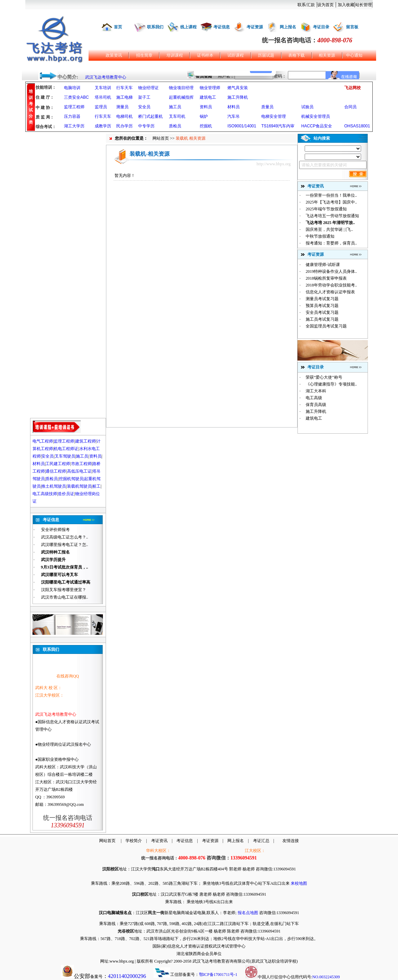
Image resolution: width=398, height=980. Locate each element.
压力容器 (72, 116)
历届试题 (266, 55)
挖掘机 (206, 126)
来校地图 (299, 883)
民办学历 (124, 126)
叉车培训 (103, 88)
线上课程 (188, 27)
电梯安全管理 (274, 116)
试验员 (307, 107)
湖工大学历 (74, 126)
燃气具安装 (238, 88)
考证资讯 (159, 841)
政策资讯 (114, 55)
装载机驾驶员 (79, 486)
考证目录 (321, 27)
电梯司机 (124, 116)
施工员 (175, 107)
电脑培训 (72, 88)
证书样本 (205, 55)
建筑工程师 (85, 441)
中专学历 (146, 126)
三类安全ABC (76, 97)
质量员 (267, 107)
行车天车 (124, 88)
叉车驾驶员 (65, 456)
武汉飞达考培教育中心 (106, 77)
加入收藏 (346, 5)
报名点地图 (248, 913)
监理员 (101, 107)
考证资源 (255, 27)
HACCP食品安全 (317, 126)
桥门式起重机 (150, 116)
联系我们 (155, 27)
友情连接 (291, 841)
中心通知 (354, 55)
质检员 (175, 126)
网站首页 (161, 138)
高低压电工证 (79, 471)
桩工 (96, 486)
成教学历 (103, 126)
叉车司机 (177, 116)
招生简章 (144, 55)
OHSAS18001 (357, 126)
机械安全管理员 (316, 116)
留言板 (352, 27)
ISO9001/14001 (242, 126)
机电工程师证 (66, 449)
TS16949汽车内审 (278, 126)
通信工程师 (56, 471)
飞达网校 (353, 88)
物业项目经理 (181, 88)
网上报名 (288, 27)
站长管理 (363, 5)
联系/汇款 (306, 5)
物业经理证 (148, 88)
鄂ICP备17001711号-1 (218, 975)
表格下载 (296, 55)
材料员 (234, 107)
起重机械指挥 (181, 97)
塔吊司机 (103, 97)
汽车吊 (234, 116)
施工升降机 (238, 97)
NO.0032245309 (326, 977)
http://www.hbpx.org (274, 164)
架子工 (144, 97)
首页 (118, 27)
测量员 (122, 107)
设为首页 (326, 5)
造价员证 (66, 494)
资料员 (206, 107)
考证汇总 (261, 841)
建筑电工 (208, 97)
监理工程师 (74, 107)
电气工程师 (43, 441)
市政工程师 (81, 464)
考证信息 (222, 27)
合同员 (350, 107)
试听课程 (236, 55)
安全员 (144, 107)
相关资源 (327, 55)
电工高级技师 (45, 494)
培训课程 (175, 55)
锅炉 (204, 116)
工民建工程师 (58, 464)
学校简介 (134, 841)
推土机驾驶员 (54, 486)
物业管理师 (210, 88)
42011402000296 (127, 976)
